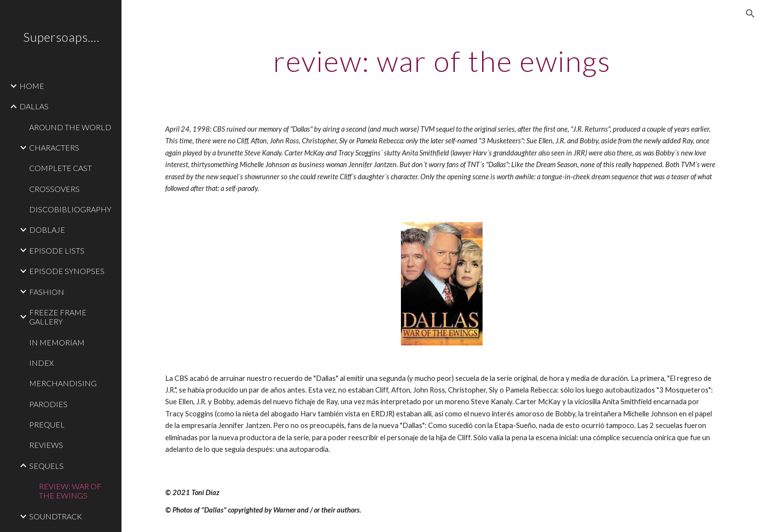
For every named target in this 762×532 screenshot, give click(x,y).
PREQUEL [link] (47, 424)
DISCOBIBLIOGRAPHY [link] (70, 209)
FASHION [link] (47, 292)
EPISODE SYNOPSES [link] (67, 271)
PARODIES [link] (48, 404)
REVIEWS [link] (46, 445)
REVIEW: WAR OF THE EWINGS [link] (70, 491)
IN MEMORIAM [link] (57, 342)
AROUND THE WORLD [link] (70, 127)
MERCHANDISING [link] (63, 383)
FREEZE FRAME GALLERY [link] (58, 317)
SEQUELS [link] (46, 466)
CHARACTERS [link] (54, 147)
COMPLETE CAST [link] (61, 168)
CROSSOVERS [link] (54, 189)
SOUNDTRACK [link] (56, 516)
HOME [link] (32, 86)
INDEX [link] (42, 363)
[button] (750, 14)
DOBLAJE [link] (47, 230)
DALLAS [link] (34, 106)
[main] (442, 61)
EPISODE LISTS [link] (57, 250)
